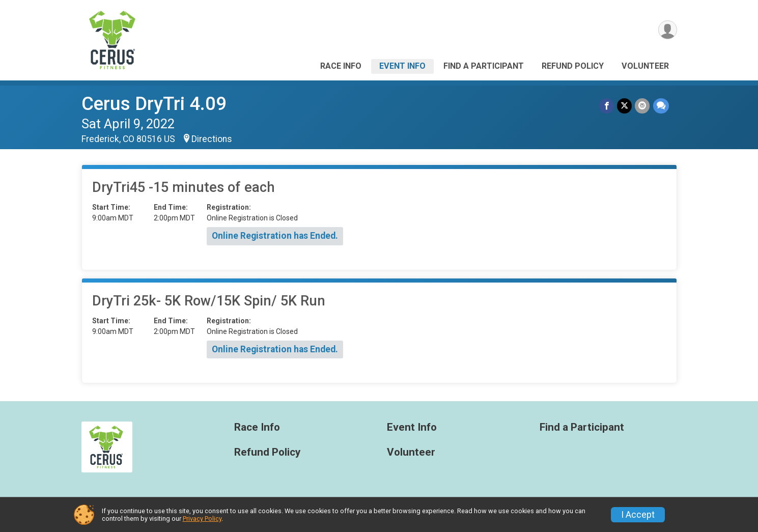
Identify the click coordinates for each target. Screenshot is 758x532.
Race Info (341, 66)
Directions (212, 139)
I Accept (638, 515)
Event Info (402, 66)
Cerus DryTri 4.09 (154, 104)
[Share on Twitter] (625, 106)
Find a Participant (484, 66)
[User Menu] (668, 30)
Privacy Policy (202, 519)
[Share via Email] (643, 106)
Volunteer (645, 66)
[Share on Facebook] (607, 106)
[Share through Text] (661, 106)
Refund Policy (573, 66)
